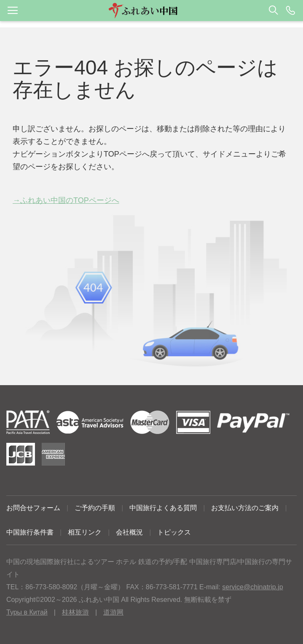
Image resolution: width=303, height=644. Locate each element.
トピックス (174, 532)
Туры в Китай (27, 612)
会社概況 (129, 532)
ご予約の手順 (95, 508)
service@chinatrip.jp (252, 587)
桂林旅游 (75, 612)
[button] (151, 11)
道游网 (113, 612)
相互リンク (85, 532)
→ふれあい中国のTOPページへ (66, 200)
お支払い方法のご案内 (245, 508)
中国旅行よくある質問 (163, 508)
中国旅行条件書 (30, 532)
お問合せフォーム (33, 508)
